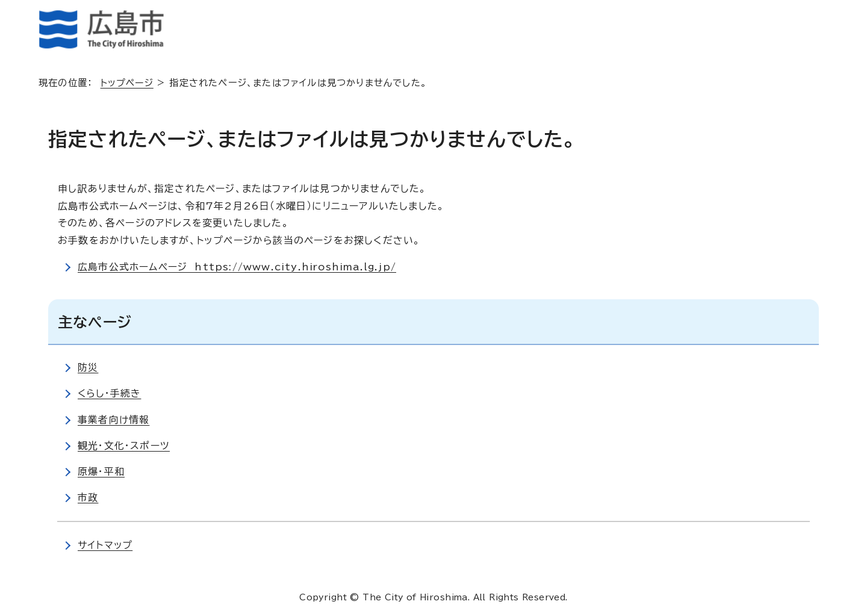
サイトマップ (105, 545)
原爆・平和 (101, 471)
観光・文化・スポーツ (124, 446)
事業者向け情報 (113, 420)
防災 (88, 367)
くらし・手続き (110, 393)
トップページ (128, 83)
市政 (88, 497)
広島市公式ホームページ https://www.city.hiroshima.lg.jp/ (238, 267)
